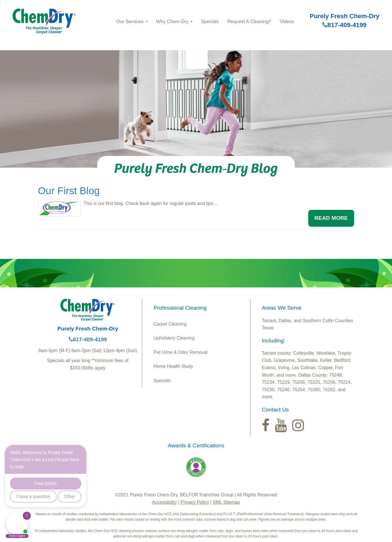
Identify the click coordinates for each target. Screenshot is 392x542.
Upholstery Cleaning (174, 338)
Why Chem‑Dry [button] (174, 21)
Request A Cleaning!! (249, 21)
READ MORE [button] (331, 218)
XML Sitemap (226, 502)
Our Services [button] (132, 21)
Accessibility (165, 502)
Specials (210, 21)
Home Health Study (173, 366)
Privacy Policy (195, 502)
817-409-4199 (344, 25)
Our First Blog (69, 191)
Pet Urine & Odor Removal (180, 352)
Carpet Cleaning (170, 324)
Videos (287, 21)
